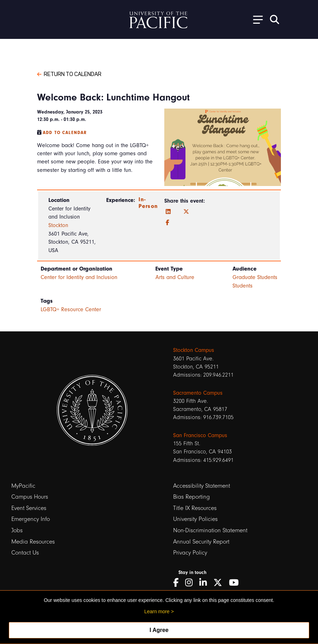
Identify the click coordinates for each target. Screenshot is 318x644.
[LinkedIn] (168, 212)
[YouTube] (236, 583)
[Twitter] (186, 212)
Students (243, 286)
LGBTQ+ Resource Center (71, 309)
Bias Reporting (192, 497)
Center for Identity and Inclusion (79, 277)
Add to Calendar (65, 133)
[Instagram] (191, 583)
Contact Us (25, 553)
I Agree (159, 630)
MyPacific (23, 486)
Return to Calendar (69, 74)
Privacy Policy (190, 553)
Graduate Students (255, 277)
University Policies (195, 519)
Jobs (17, 530)
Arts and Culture (175, 277)
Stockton (58, 225)
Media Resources (33, 542)
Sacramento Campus (198, 393)
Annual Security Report (201, 542)
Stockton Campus (194, 350)
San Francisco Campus (200, 435)
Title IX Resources (195, 508)
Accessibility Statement (202, 486)
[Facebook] (167, 223)
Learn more (157, 611)
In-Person (148, 203)
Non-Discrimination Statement (210, 530)
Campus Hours (30, 497)
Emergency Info (31, 519)
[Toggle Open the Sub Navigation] (255, 19)
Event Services (29, 508)
